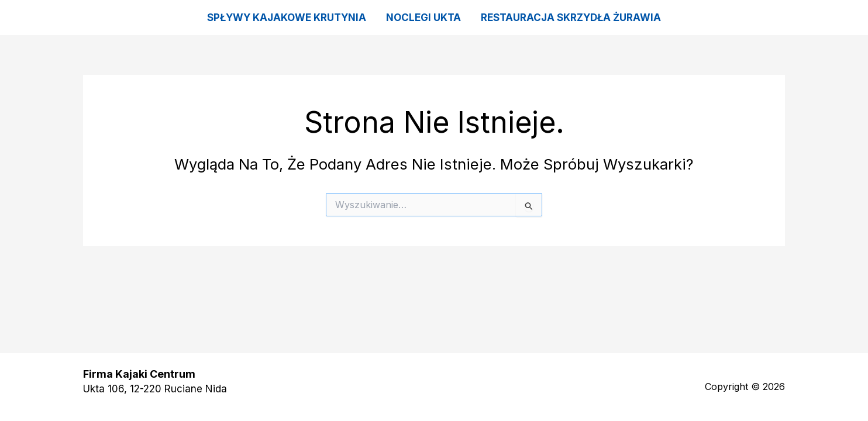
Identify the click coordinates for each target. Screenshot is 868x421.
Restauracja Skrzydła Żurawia (571, 18)
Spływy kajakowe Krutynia (287, 18)
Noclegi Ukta (423, 18)
